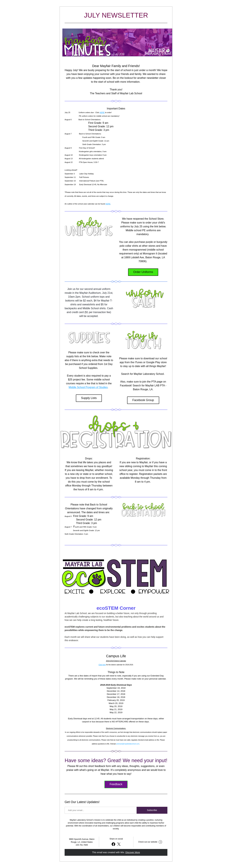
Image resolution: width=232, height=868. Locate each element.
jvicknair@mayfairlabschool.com (128, 744)
